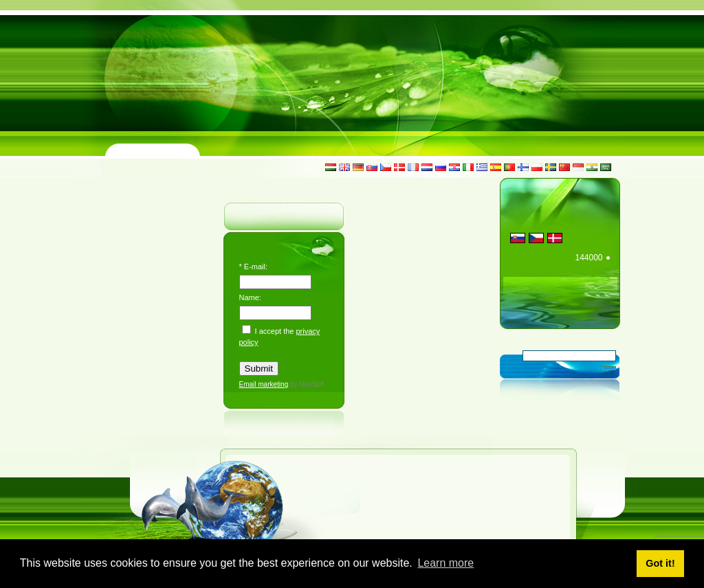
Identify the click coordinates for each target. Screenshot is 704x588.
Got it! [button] (660, 563)
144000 (588, 258)
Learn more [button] (445, 563)
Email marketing (264, 384)
